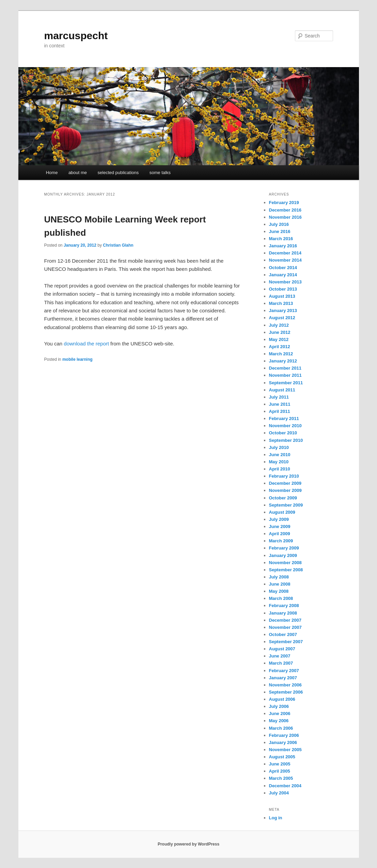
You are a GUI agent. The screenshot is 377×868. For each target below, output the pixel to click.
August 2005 (282, 757)
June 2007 (280, 656)
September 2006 (286, 692)
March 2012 (281, 354)
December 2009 (285, 483)
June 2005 (280, 764)
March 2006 (281, 728)
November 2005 (285, 750)
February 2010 (284, 476)
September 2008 (286, 570)
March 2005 (281, 778)
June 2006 (280, 714)
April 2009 (280, 534)
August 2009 (282, 512)
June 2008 (280, 584)
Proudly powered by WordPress (188, 844)
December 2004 (285, 786)
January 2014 (283, 275)
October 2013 (283, 289)
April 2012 (280, 347)
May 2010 (279, 462)
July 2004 (279, 793)
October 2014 (283, 268)
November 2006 (285, 685)
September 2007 (286, 642)
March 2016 (281, 239)
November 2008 (285, 563)
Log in (276, 818)
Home (52, 173)
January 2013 (283, 311)
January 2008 (283, 613)
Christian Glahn (118, 245)
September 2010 (286, 440)
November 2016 (285, 217)
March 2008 (281, 598)
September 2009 (286, 505)
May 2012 (279, 339)
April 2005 (280, 771)
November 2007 (285, 627)
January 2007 (283, 678)
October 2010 (283, 433)
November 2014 (285, 260)
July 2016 (279, 224)
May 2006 (279, 721)
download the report (86, 344)
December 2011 (285, 368)
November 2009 (285, 490)
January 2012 (283, 361)
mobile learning (77, 359)
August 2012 (282, 318)
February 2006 (284, 735)
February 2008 (284, 606)
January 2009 (283, 555)
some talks (160, 173)
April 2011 (280, 411)
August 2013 (282, 296)
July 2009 (279, 519)
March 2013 (281, 303)
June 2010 (280, 455)
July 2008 (279, 577)
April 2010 (280, 469)
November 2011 (285, 375)
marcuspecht (76, 36)
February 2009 (284, 548)
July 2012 (279, 325)
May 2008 (279, 591)
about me (78, 173)
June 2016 (280, 231)
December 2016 (285, 210)
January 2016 (283, 246)
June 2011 (280, 404)
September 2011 (286, 383)
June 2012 (280, 332)
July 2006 (279, 706)
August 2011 (282, 390)
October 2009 (283, 498)
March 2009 (281, 541)
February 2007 (284, 671)
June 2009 (280, 526)
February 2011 (284, 418)
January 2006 (283, 742)
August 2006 (282, 699)
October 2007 (283, 634)
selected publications (118, 173)
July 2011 (279, 397)
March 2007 (281, 663)
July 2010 (279, 447)
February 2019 (284, 203)
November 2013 (285, 282)
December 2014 (285, 253)
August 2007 (282, 649)
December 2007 (285, 620)
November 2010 (285, 426)
